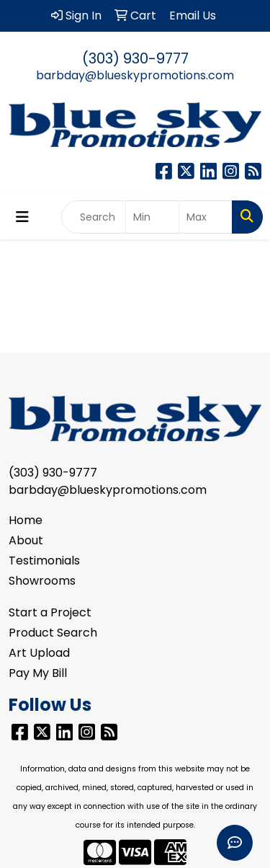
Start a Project (50, 612)
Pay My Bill (38, 673)
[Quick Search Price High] (206, 217)
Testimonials (44, 561)
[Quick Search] (94, 217)
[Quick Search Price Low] (152, 217)
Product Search (53, 633)
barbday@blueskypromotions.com (135, 75)
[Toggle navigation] (22, 217)
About (26, 540)
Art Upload (39, 653)
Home (26, 520)
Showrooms (42, 581)
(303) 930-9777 (135, 58)
